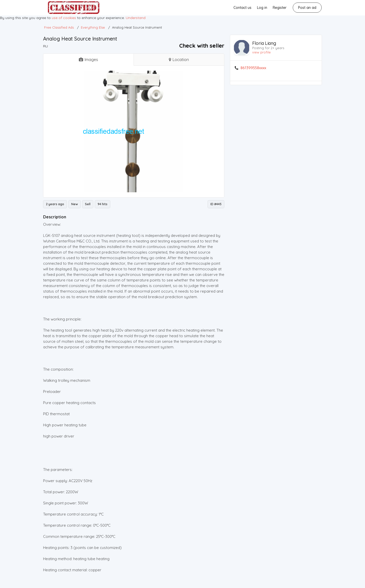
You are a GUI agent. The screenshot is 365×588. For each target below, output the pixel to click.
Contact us (242, 8)
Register (280, 8)
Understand (136, 18)
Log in (262, 8)
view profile (261, 52)
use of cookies (64, 18)
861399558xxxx (253, 68)
